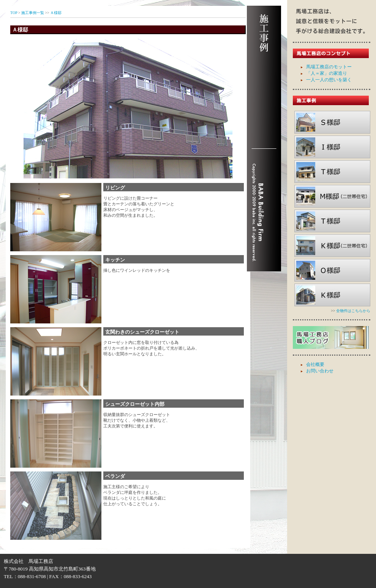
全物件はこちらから (353, 311)
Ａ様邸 (56, 13)
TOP (14, 13)
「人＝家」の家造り (327, 73)
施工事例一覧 (33, 13)
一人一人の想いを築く (329, 80)
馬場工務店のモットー (329, 67)
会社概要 (315, 364)
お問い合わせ (320, 371)
